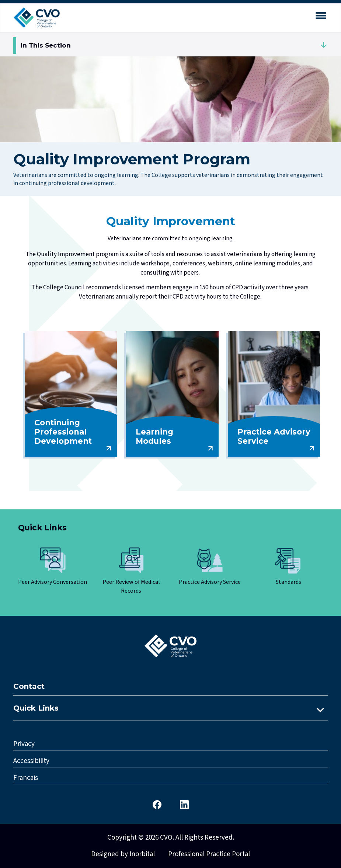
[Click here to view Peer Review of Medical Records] (131, 571)
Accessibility (31, 761)
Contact (29, 686)
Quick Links (36, 708)
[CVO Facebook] (157, 804)
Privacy (24, 744)
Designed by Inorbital (123, 854)
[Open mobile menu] (321, 17)
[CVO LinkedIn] (184, 804)
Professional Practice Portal (209, 854)
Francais (26, 778)
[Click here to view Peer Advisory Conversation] (53, 567)
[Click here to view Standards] (289, 567)
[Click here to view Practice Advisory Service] (210, 567)
